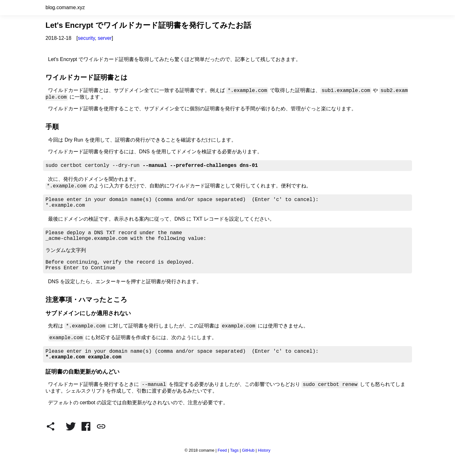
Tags (234, 469)
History (264, 469)
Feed (222, 469)
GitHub (248, 469)
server (105, 38)
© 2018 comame (199, 469)
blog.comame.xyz (65, 7)
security (86, 38)
